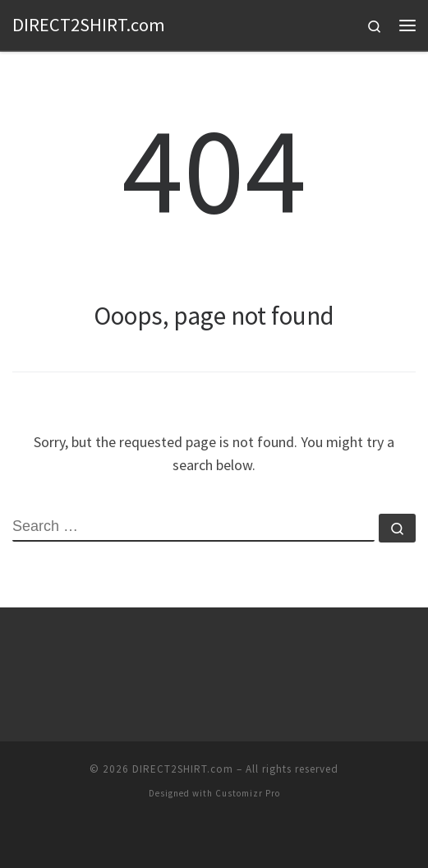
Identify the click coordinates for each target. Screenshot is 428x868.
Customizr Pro (248, 793)
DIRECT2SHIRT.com (183, 769)
